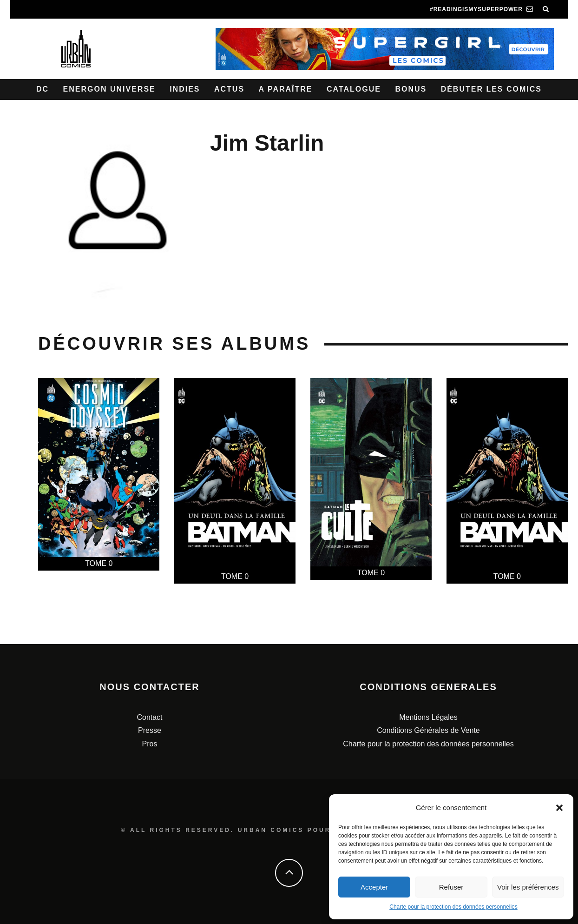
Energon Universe (109, 89)
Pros (150, 744)
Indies (185, 89)
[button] (559, 808)
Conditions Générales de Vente (428, 730)
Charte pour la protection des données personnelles (453, 907)
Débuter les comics (491, 89)
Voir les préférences (528, 887)
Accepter (374, 887)
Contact (149, 717)
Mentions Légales (428, 717)
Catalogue (354, 89)
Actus (229, 89)
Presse (150, 730)
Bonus (411, 89)
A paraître (286, 89)
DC (43, 89)
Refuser (451, 887)
